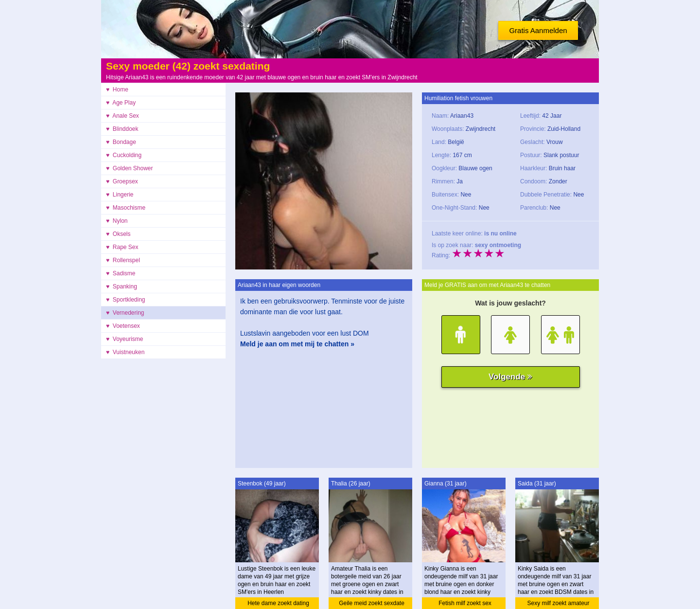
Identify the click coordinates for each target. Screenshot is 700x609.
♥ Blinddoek (122, 129)
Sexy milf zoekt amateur (558, 603)
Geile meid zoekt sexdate (372, 603)
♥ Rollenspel (123, 260)
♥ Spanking (122, 287)
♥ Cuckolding (124, 155)
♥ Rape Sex (122, 247)
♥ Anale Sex (122, 116)
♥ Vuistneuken (125, 352)
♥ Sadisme (121, 273)
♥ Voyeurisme (125, 339)
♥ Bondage (121, 142)
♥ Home (117, 90)
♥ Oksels (118, 234)
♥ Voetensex (123, 326)
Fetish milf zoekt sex (465, 603)
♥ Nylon (117, 221)
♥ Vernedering (125, 313)
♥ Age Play (121, 103)
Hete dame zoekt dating (278, 603)
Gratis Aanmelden (538, 30)
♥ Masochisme (126, 208)
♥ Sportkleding (126, 300)
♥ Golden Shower (130, 168)
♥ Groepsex (122, 181)
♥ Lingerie (120, 195)
